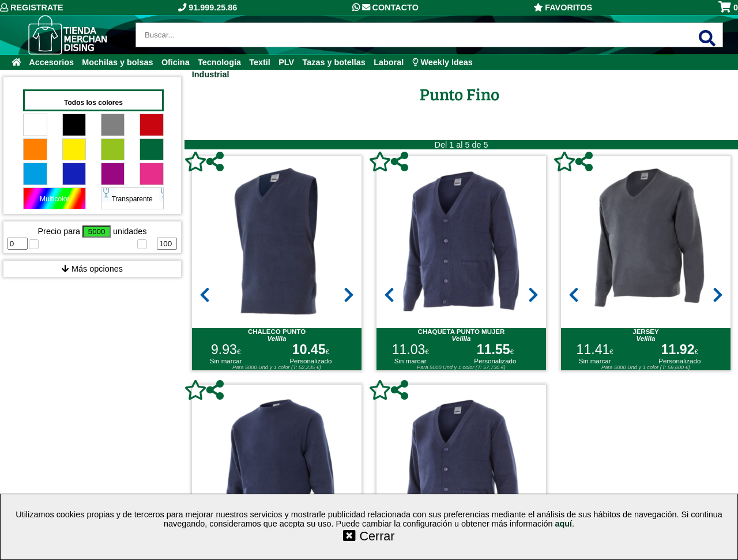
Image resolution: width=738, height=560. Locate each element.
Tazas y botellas (334, 62)
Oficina (176, 62)
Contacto (385, 7)
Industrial (211, 74)
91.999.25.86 (208, 7)
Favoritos (563, 7)
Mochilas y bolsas (117, 62)
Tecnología (219, 62)
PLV (286, 62)
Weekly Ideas (443, 62)
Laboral (389, 62)
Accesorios (51, 62)
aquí (563, 524)
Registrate (32, 7)
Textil (260, 62)
